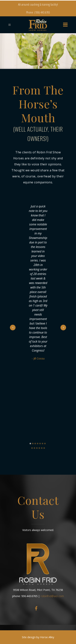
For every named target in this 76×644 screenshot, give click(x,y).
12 (42, 448)
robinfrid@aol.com (52, 596)
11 (39, 448)
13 (44, 448)
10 (37, 448)
